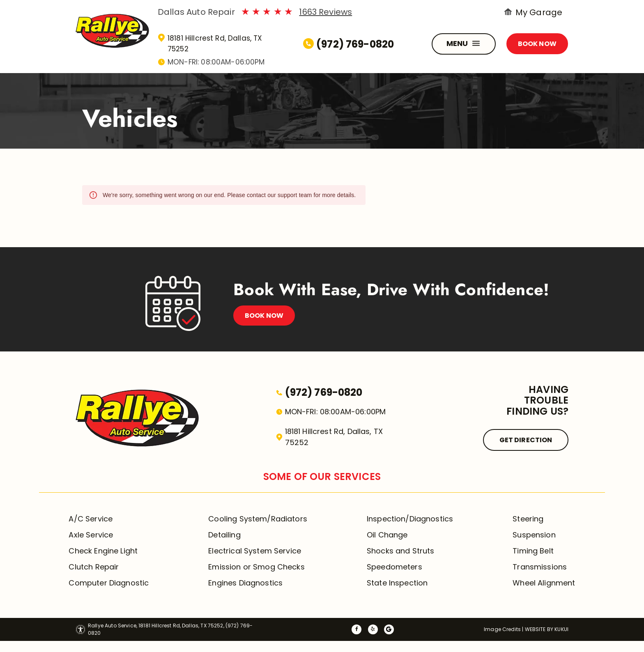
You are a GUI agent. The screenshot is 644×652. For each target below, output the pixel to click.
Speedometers (394, 567)
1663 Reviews (325, 12)
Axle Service (91, 535)
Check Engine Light (103, 551)
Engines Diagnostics (245, 583)
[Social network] (389, 630)
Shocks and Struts (401, 551)
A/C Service (91, 519)
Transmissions (540, 567)
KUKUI (561, 629)
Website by (539, 629)
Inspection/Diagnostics (410, 519)
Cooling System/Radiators (258, 519)
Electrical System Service (255, 551)
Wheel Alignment (544, 583)
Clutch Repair (94, 567)
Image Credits (502, 629)
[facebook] (356, 630)
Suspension (534, 535)
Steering (528, 519)
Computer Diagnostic (109, 583)
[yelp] (373, 630)
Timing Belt (533, 551)
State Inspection (397, 583)
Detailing (224, 535)
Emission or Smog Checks (256, 567)
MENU (465, 44)
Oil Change (387, 535)
